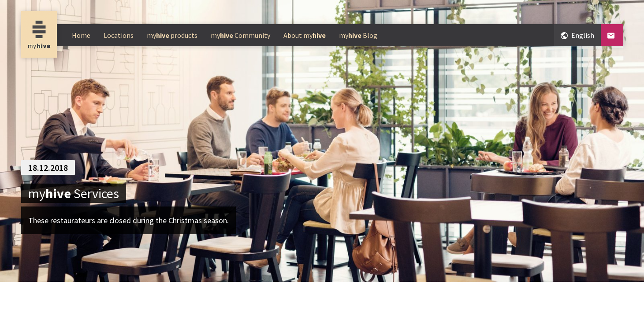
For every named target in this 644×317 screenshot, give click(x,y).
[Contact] (612, 35)
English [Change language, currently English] (577, 35)
